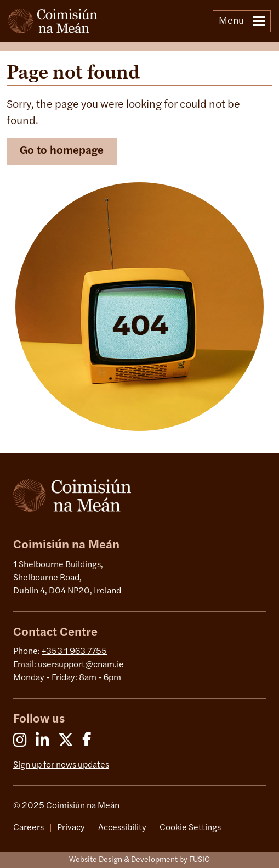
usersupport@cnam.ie (81, 665)
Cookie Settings (190, 828)
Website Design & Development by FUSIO (139, 860)
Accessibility (122, 828)
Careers (29, 828)
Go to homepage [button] (62, 151)
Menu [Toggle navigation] (242, 21)
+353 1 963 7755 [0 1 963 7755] (74, 652)
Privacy (71, 828)
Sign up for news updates (61, 765)
